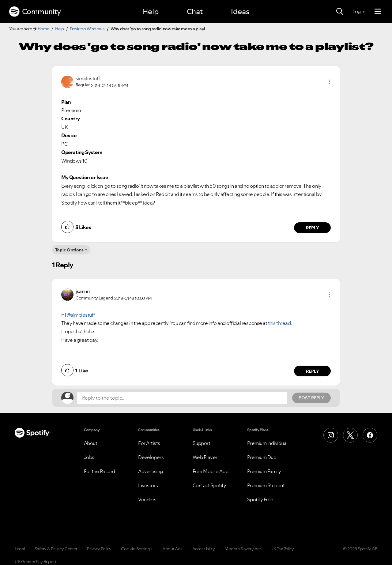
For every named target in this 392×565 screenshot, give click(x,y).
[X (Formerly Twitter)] (350, 435)
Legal (20, 549)
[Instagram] (331, 435)
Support (202, 443)
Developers (151, 457)
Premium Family (264, 471)
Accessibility (204, 549)
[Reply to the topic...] (182, 398)
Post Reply (311, 398)
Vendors (147, 499)
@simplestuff (81, 315)
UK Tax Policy (282, 549)
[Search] (340, 12)
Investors (148, 485)
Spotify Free (260, 499)
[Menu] (378, 12)
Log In (359, 11)
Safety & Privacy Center (56, 549)
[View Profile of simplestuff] (88, 78)
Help (151, 11)
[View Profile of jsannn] (83, 291)
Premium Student (266, 485)
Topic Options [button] (69, 250)
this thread (279, 323)
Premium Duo (262, 457)
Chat (195, 11)
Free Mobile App (211, 471)
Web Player (205, 457)
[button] (329, 82)
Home (43, 29)
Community (35, 12)
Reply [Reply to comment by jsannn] (313, 371)
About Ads (172, 549)
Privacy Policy (99, 549)
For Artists (149, 443)
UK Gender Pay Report (35, 562)
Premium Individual (267, 443)
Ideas (240, 11)
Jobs (89, 457)
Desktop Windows (87, 29)
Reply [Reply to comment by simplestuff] (313, 228)
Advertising (151, 471)
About (91, 443)
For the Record (100, 471)
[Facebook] (370, 435)
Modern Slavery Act (243, 549)
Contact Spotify (209, 485)
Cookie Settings (137, 549)
